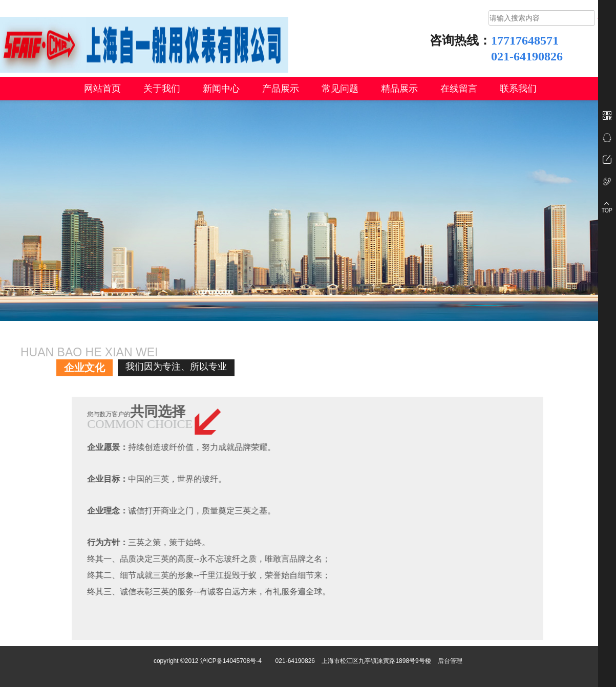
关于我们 (162, 89)
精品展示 (399, 89)
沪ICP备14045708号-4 (231, 661)
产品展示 (281, 89)
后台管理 (450, 661)
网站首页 (102, 89)
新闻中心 (221, 89)
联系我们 (518, 89)
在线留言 (459, 89)
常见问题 (340, 89)
